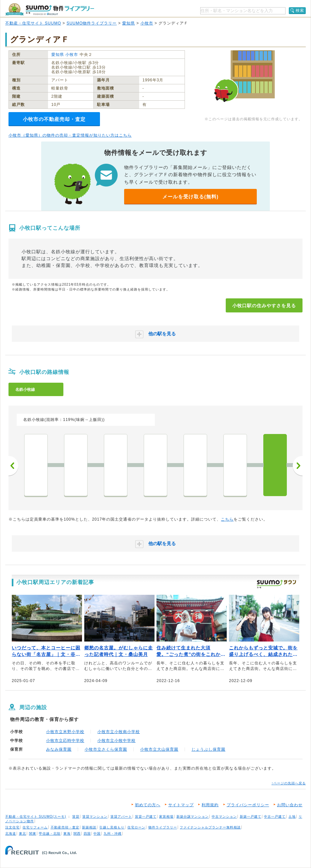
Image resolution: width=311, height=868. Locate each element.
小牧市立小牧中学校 (116, 741)
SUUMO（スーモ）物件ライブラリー (50, 9)
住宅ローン (136, 827)
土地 (292, 817)
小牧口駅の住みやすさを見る (264, 306)
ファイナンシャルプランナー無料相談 (210, 827)
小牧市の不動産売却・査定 (54, 119)
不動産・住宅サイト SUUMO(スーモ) (36, 817)
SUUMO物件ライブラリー (92, 23)
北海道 (11, 834)
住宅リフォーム (35, 827)
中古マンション (224, 817)
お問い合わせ (290, 805)
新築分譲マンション (193, 817)
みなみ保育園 (59, 749)
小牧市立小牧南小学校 (119, 732)
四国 (87, 834)
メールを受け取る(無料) (190, 197)
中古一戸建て (275, 817)
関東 (33, 834)
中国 (97, 834)
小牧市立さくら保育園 (106, 749)
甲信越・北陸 (50, 834)
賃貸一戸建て (146, 817)
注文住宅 (12, 827)
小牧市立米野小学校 (65, 732)
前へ (13, 466)
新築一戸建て (251, 817)
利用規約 (210, 805)
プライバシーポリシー (248, 805)
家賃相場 (166, 817)
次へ (298, 466)
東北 (23, 834)
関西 (77, 834)
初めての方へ (148, 805)
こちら (227, 519)
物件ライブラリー (163, 827)
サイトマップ (181, 805)
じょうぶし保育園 (208, 749)
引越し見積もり (112, 827)
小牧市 (147, 23)
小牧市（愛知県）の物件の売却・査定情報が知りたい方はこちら (70, 135)
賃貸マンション (95, 817)
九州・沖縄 (113, 834)
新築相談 (89, 827)
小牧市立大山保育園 (159, 749)
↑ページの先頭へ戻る (289, 783)
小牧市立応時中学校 (65, 741)
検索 (300, 10)
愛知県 (129, 23)
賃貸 (76, 817)
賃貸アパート (121, 817)
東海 (67, 834)
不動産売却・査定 (65, 827)
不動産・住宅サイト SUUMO (33, 23)
